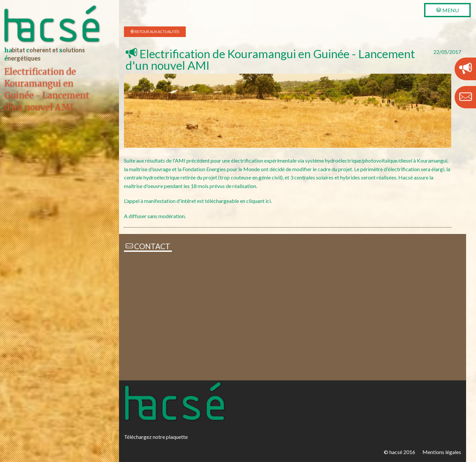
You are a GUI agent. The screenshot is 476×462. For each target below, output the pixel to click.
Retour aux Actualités (157, 32)
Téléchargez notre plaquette (156, 437)
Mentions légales (442, 452)
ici (268, 201)
